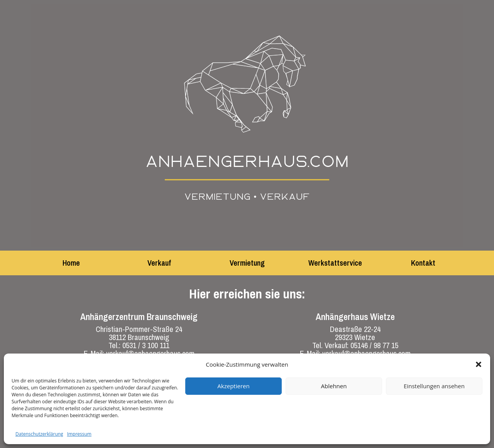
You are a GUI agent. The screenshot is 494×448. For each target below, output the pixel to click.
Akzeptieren (233, 386)
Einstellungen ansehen (434, 386)
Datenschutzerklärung (39, 434)
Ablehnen (334, 386)
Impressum (79, 434)
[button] (479, 364)
